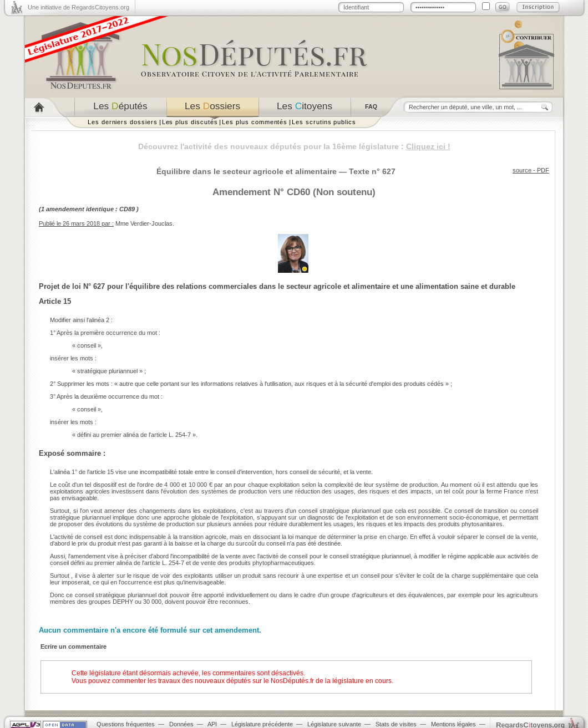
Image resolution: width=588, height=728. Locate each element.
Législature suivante (334, 724)
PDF (543, 170)
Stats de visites (396, 724)
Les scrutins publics (324, 122)
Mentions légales (453, 724)
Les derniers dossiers (123, 122)
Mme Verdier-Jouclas (144, 223)
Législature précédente (262, 724)
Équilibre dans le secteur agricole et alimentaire (247, 171)
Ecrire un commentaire (73, 646)
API (212, 724)
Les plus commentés (255, 122)
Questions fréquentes (126, 724)
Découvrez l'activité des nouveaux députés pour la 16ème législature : (294, 146)
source (522, 170)
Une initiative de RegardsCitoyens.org (78, 7)
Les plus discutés (190, 122)
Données (181, 724)
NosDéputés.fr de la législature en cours (331, 681)
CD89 (127, 209)
